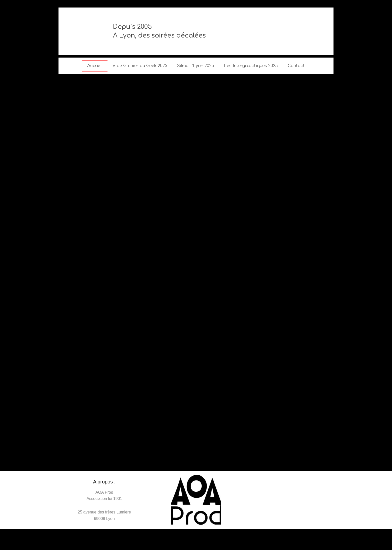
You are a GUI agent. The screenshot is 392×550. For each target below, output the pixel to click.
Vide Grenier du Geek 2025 (140, 66)
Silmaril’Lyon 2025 (196, 66)
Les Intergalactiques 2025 (251, 66)
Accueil (95, 66)
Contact (296, 66)
